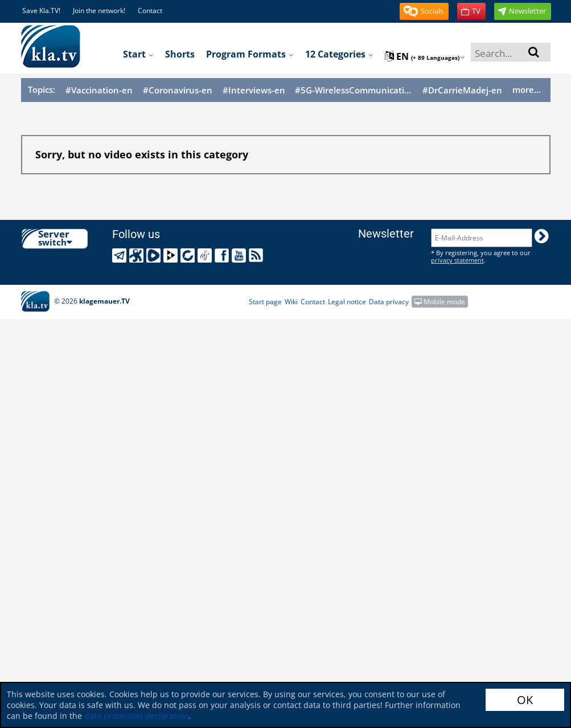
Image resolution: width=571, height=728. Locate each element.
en (425, 56)
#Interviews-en (254, 90)
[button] (424, 11)
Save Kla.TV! (41, 11)
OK (525, 700)
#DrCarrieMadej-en (462, 90)
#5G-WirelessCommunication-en (354, 90)
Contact (150, 11)
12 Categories (339, 54)
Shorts (180, 54)
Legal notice (347, 302)
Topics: (42, 89)
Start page (265, 302)
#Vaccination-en (99, 90)
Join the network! (99, 11)
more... (527, 89)
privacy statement (457, 260)
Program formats (250, 54)
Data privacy (389, 302)
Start (138, 54)
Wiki (291, 302)
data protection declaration (136, 716)
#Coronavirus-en (178, 90)
